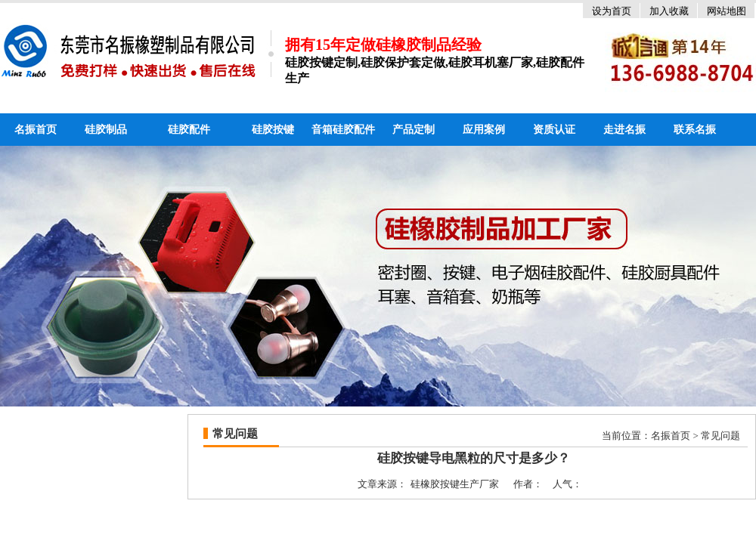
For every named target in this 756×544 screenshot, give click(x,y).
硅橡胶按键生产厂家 (455, 484)
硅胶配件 (189, 130)
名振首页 (36, 130)
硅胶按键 (273, 130)
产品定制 (414, 130)
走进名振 (624, 130)
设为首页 (612, 11)
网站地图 (727, 11)
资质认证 (554, 130)
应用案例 (484, 130)
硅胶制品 (106, 130)
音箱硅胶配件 (343, 130)
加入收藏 (669, 11)
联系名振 (695, 130)
